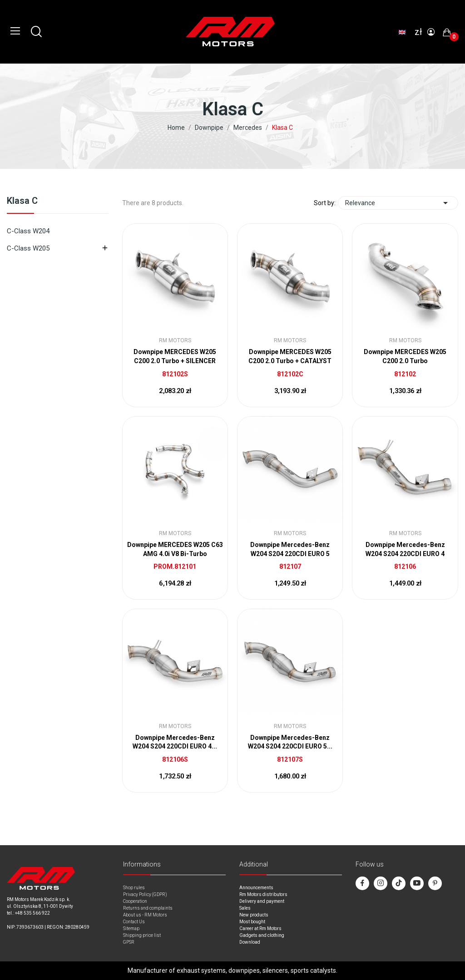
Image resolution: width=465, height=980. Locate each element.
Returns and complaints (148, 908)
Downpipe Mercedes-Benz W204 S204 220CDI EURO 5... (290, 742)
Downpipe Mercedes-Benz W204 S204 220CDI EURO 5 (290, 549)
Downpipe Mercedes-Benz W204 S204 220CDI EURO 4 (405, 549)
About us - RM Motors (145, 915)
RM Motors (175, 340)
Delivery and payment (262, 901)
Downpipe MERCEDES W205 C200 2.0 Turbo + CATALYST (290, 356)
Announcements (256, 888)
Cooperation (135, 901)
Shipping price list (142, 935)
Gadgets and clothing (262, 935)
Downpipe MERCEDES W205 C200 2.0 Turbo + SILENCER (175, 356)
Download (250, 942)
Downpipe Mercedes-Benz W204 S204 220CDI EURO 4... (175, 742)
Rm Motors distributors (263, 894)
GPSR (129, 942)
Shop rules (134, 888)
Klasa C (22, 201)
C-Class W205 (28, 248)
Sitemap (131, 928)
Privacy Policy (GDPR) (145, 894)
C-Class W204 (28, 231)
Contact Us (134, 922)
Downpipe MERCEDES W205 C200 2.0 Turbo (405, 356)
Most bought (252, 922)
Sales (245, 908)
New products (254, 915)
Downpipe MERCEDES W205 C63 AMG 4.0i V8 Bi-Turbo (175, 549)
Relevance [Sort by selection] (398, 203)
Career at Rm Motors (260, 928)
